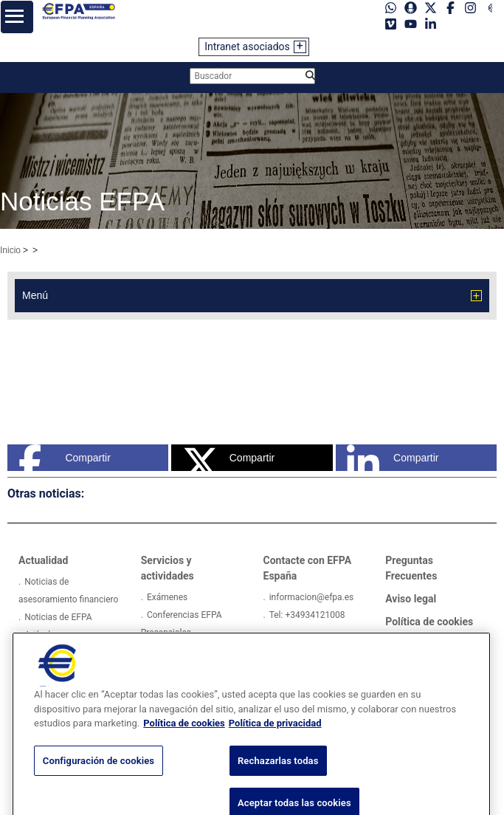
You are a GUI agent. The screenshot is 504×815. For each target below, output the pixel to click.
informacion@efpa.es (312, 597)
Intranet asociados (247, 47)
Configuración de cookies (99, 778)
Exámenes (167, 597)
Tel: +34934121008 (307, 615)
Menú (35, 295)
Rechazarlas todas (278, 778)
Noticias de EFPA (58, 617)
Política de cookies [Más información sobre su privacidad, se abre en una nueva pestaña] (184, 742)
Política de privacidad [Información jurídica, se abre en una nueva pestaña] (275, 742)
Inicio (10, 250)
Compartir (65, 458)
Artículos (42, 635)
